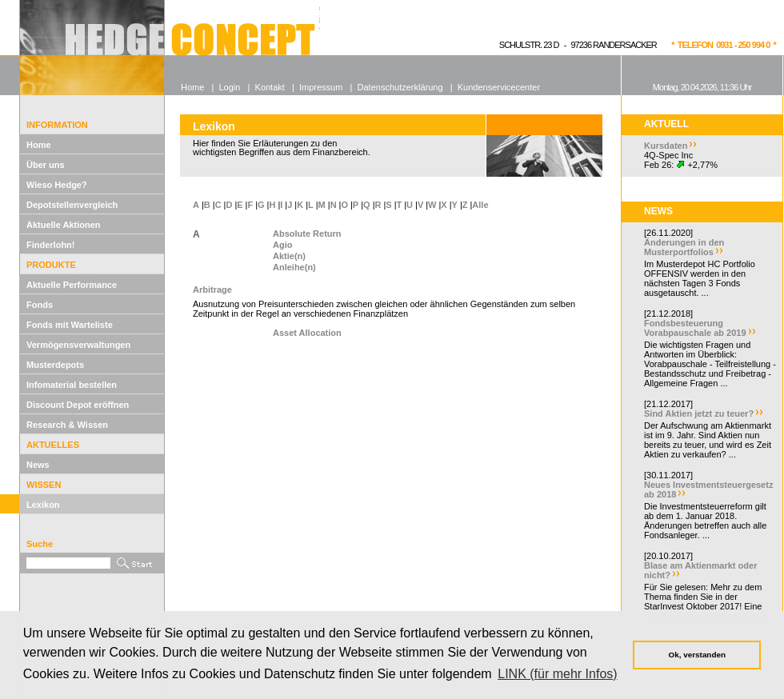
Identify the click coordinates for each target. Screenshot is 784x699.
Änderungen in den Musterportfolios (684, 247)
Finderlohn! (51, 245)
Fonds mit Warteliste (70, 325)
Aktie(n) (289, 256)
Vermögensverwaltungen (78, 345)
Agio (282, 245)
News (38, 465)
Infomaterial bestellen (72, 385)
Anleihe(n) (294, 267)
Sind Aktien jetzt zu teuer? (699, 413)
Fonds (40, 305)
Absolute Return (307, 234)
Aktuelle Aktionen (64, 225)
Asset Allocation (307, 333)
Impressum (321, 87)
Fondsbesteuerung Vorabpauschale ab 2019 (695, 328)
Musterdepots (55, 365)
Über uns (46, 165)
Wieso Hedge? (57, 185)
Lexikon (43, 505)
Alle (480, 205)
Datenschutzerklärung (400, 87)
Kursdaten (666, 146)
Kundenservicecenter (499, 87)
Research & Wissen (67, 425)
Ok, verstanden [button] (697, 655)
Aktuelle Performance (72, 285)
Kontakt (270, 87)
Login (229, 87)
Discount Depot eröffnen (78, 405)
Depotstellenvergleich (72, 205)
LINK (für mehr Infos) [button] (557, 674)
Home (39, 145)
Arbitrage (212, 290)
